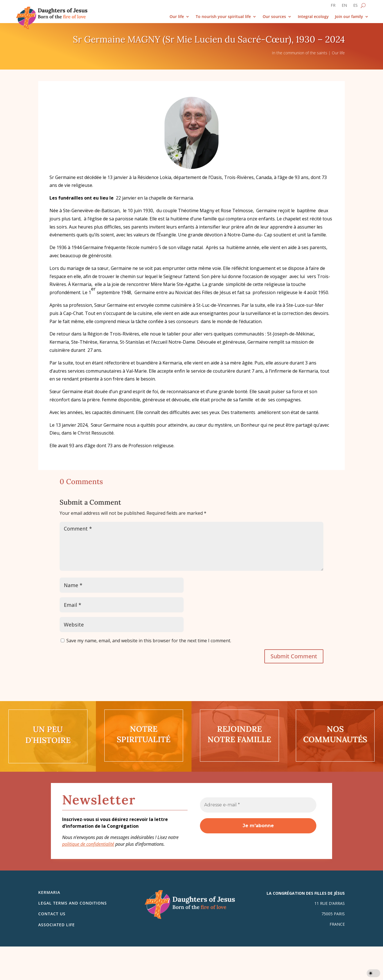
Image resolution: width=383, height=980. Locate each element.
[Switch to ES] (355, 6)
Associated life (57, 925)
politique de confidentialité (88, 844)
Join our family (349, 17)
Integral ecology (313, 17)
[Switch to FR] (333, 6)
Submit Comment (294, 656)
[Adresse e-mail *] (258, 805)
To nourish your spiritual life (223, 17)
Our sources (274, 17)
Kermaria (49, 892)
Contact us (52, 914)
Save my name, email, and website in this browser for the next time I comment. (149, 641)
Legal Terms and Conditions (73, 903)
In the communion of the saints (300, 53)
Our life (177, 17)
